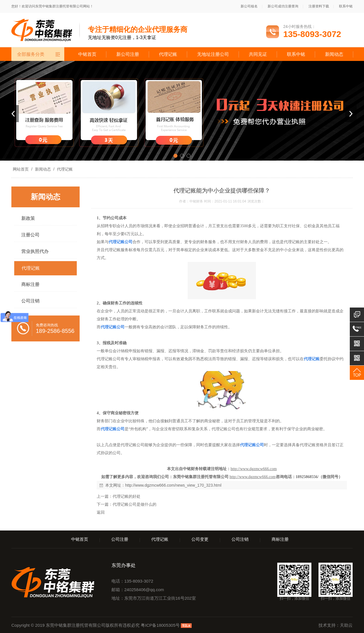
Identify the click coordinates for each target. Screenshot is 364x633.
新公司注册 (128, 54)
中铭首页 (87, 54)
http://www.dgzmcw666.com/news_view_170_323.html (173, 485)
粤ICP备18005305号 (160, 625)
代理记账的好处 (127, 496)
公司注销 (240, 539)
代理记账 (168, 54)
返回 (101, 512)
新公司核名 (249, 6)
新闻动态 (334, 54)
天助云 (346, 625)
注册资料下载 (319, 6)
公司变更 (200, 539)
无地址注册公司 (213, 54)
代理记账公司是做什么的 (135, 504)
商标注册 (280, 539)
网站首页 (21, 169)
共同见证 (258, 54)
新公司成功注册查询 (283, 6)
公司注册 (120, 539)
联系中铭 (346, 6)
